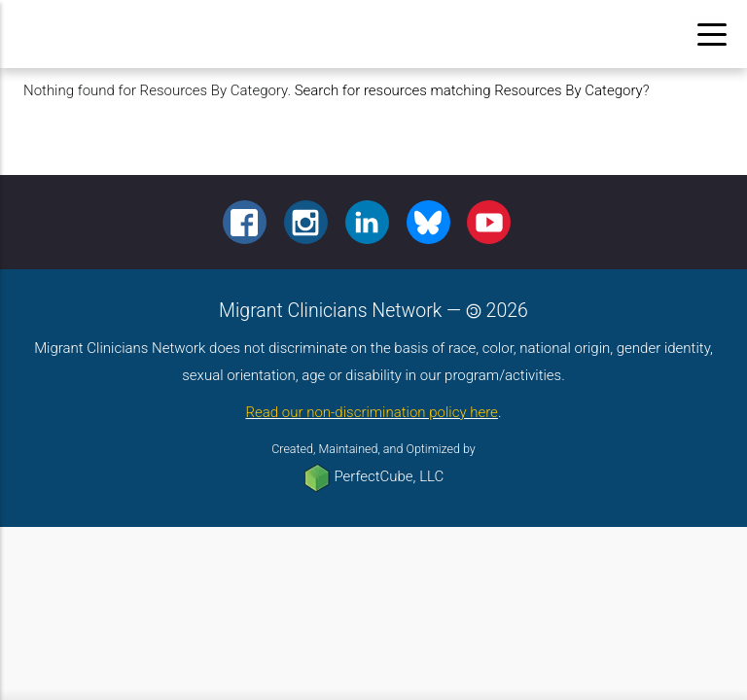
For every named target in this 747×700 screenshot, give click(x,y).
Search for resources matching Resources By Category (469, 90)
